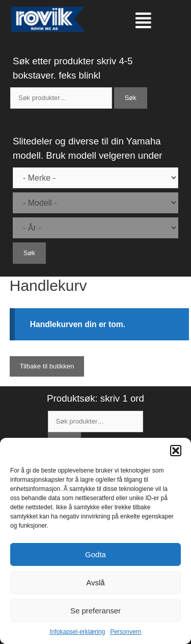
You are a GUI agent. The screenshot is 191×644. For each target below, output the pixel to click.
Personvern (126, 632)
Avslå (95, 583)
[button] (176, 451)
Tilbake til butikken (47, 366)
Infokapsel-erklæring (77, 632)
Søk (131, 98)
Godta (95, 554)
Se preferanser (95, 611)
